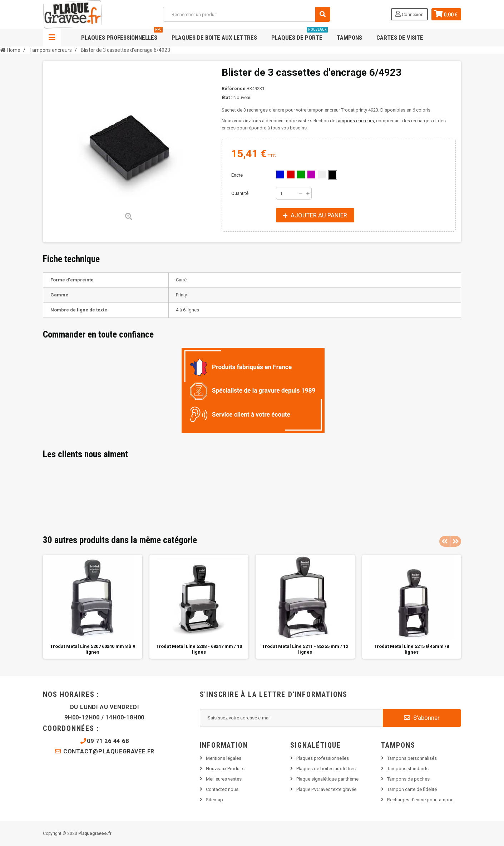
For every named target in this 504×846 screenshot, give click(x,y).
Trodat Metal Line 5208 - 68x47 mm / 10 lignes (199, 649)
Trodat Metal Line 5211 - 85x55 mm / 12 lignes (305, 649)
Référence (234, 88)
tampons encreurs (355, 121)
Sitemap (214, 800)
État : (227, 97)
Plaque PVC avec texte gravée (326, 789)
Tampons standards (408, 769)
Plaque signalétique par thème (327, 779)
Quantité (240, 193)
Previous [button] (445, 541)
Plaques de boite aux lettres (214, 38)
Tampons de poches (408, 779)
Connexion (409, 14)
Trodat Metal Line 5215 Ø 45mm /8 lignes (411, 649)
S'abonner (422, 718)
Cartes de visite (400, 38)
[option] (93, 607)
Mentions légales (224, 758)
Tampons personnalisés (412, 758)
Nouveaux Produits (225, 769)
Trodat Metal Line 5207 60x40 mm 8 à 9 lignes (93, 649)
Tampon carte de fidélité (412, 789)
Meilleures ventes (224, 779)
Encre (238, 175)
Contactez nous (222, 789)
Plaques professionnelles (122, 35)
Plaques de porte (300, 35)
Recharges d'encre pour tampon (420, 800)
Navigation (52, 38)
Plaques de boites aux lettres (326, 769)
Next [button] (456, 541)
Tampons (349, 38)
